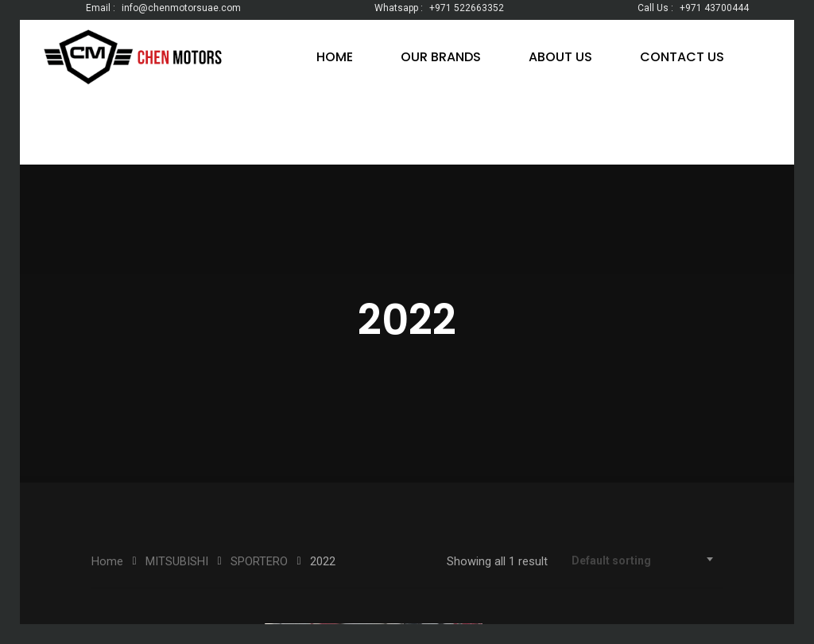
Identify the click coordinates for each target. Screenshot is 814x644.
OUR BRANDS (441, 57)
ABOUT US (560, 57)
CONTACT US (682, 57)
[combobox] (643, 561)
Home (107, 561)
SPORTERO (259, 561)
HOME (335, 57)
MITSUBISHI (177, 561)
